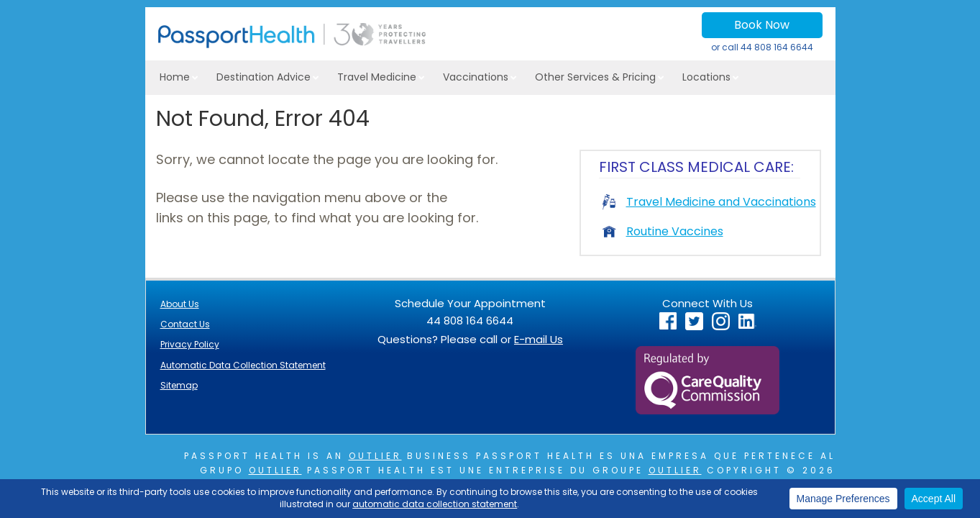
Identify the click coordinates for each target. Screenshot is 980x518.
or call (762, 47)
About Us (180, 304)
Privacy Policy (190, 344)
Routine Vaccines (663, 231)
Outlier (375, 456)
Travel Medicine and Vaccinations (709, 202)
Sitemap (179, 385)
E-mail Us (539, 339)
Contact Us (185, 324)
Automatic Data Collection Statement (243, 365)
